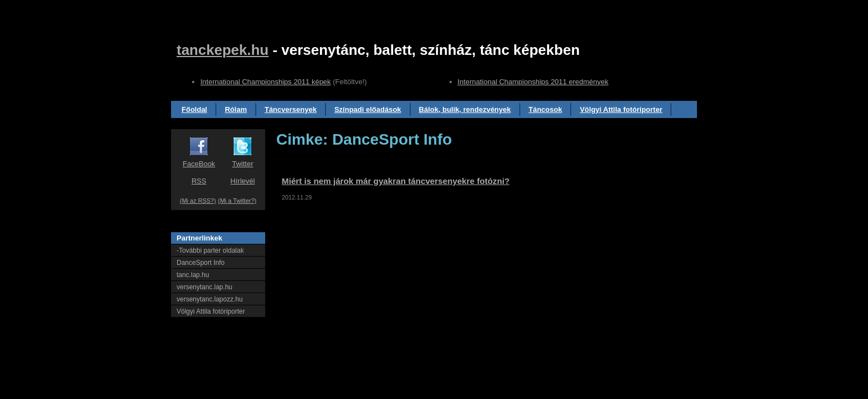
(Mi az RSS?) (198, 201)
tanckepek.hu (223, 50)
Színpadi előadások (368, 109)
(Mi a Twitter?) (237, 201)
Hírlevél (242, 181)
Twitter (242, 164)
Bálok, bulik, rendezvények (465, 109)
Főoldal (194, 109)
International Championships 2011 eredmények (533, 82)
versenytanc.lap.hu (205, 287)
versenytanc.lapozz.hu (210, 299)
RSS (199, 181)
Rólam (236, 109)
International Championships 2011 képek (266, 82)
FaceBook (199, 164)
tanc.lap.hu (193, 275)
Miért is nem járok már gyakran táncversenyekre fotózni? (396, 181)
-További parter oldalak (210, 250)
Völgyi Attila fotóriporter (621, 109)
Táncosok (546, 109)
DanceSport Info (201, 263)
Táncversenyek (291, 109)
